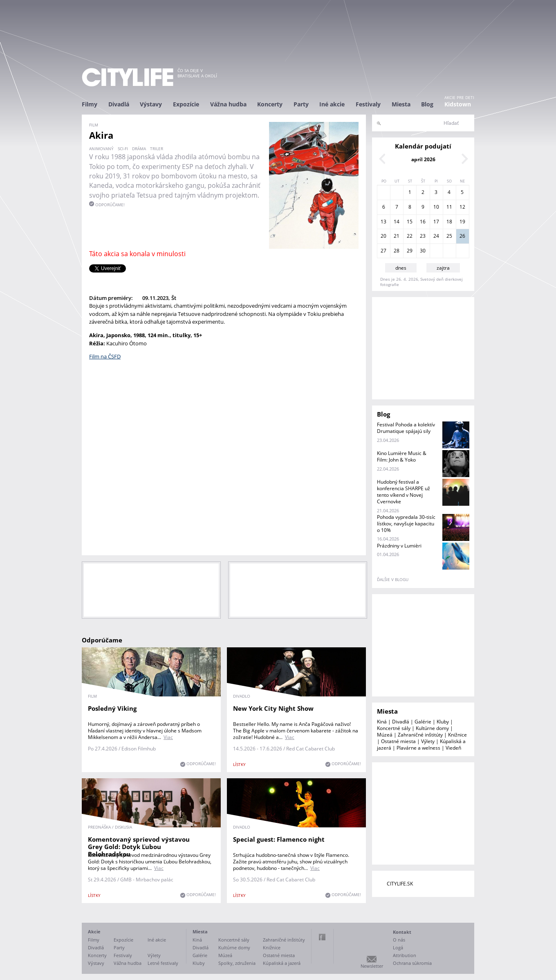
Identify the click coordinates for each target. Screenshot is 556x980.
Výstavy (151, 104)
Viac (168, 737)
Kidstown (458, 104)
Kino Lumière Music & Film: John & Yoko (402, 456)
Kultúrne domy (432, 728)
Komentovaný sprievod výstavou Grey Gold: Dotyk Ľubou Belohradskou (139, 847)
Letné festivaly (163, 963)
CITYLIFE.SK (400, 884)
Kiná (382, 722)
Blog (427, 104)
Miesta (401, 104)
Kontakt (402, 932)
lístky (239, 764)
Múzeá (385, 735)
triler (157, 149)
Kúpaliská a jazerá (282, 963)
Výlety (428, 741)
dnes (401, 268)
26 (462, 236)
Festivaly (368, 104)
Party (301, 104)
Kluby (443, 722)
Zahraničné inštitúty (420, 735)
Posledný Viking (112, 708)
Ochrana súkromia (412, 963)
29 (410, 251)
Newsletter (372, 966)
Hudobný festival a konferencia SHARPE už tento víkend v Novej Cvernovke (404, 492)
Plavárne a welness (418, 748)
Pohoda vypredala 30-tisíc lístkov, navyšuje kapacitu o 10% (406, 524)
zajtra (443, 268)
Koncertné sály (394, 728)
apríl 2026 (423, 159)
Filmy (90, 104)
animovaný (101, 149)
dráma (139, 149)
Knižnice (457, 735)
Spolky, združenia (237, 963)
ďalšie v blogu (393, 579)
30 (423, 251)
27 (383, 251)
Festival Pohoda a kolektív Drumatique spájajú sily (406, 428)
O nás (399, 940)
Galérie (423, 722)
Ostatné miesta (398, 741)
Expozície (186, 104)
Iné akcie (332, 104)
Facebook (322, 937)
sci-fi (123, 149)
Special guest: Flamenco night (279, 839)
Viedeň (453, 748)
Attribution (405, 955)
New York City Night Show (273, 708)
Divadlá (119, 104)
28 (397, 251)
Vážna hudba (228, 104)
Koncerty (270, 104)
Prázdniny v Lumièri (399, 546)
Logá (398, 947)
